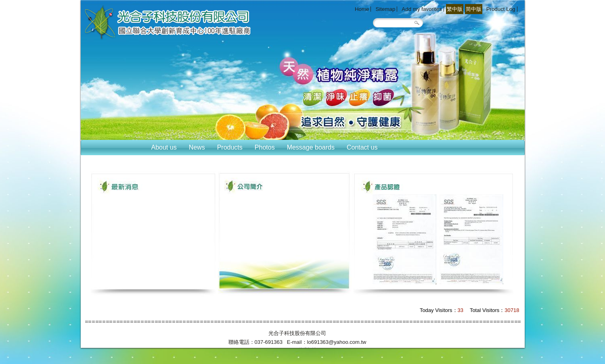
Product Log (501, 9)
